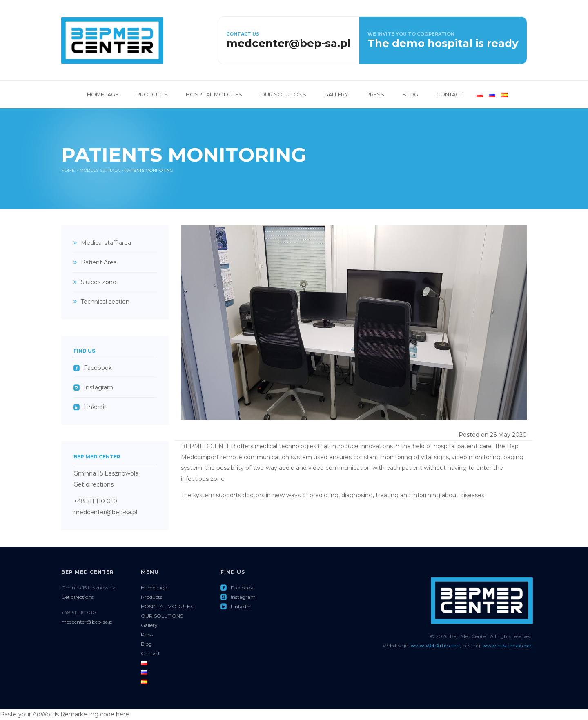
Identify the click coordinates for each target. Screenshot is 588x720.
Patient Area (99, 262)
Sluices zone (99, 282)
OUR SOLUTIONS (283, 94)
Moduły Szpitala (100, 170)
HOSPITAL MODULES (214, 94)
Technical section (105, 302)
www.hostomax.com (508, 646)
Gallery (336, 94)
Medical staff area (106, 243)
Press (375, 94)
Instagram (93, 387)
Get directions (94, 484)
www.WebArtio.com (435, 646)
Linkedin (91, 407)
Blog (410, 94)
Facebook (93, 368)
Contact (449, 94)
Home (68, 170)
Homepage (103, 94)
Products (152, 94)
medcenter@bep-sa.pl (105, 512)
